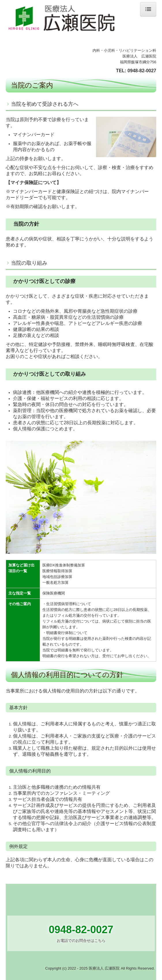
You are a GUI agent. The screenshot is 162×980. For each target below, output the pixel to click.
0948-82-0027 (142, 71)
